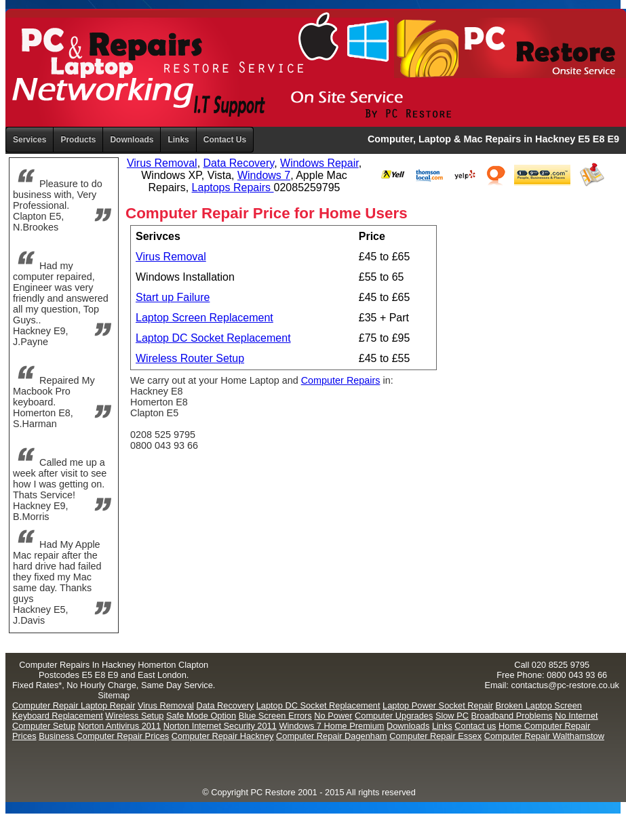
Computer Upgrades (394, 716)
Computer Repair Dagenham (332, 736)
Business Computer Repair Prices (104, 736)
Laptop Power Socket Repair (438, 705)
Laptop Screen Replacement (204, 318)
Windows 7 (264, 175)
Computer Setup (44, 726)
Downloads (408, 726)
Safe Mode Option (201, 716)
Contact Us (225, 140)
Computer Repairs (341, 380)
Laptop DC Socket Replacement (213, 338)
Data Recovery (239, 163)
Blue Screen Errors (275, 716)
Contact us (475, 726)
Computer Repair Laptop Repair (74, 705)
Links (178, 140)
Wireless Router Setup (190, 358)
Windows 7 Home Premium (331, 726)
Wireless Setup (134, 716)
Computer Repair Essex (435, 736)
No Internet (576, 716)
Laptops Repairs (233, 187)
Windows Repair (319, 163)
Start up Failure (173, 297)
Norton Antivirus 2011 (119, 726)
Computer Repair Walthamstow (544, 736)
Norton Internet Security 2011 (220, 726)
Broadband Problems (512, 716)
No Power (333, 716)
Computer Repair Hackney (223, 736)
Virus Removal (162, 163)
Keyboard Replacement (58, 716)
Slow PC (452, 716)
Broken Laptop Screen (539, 705)
